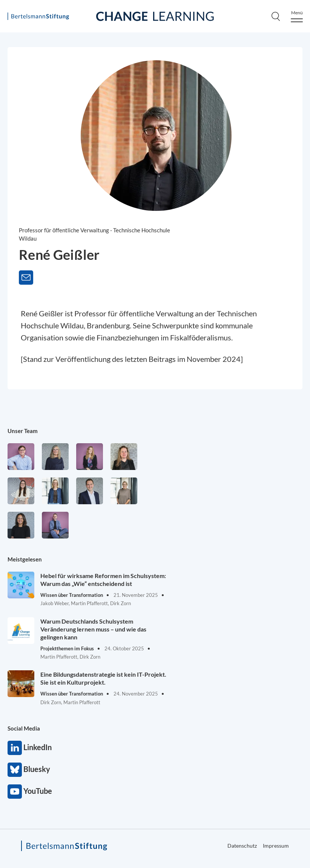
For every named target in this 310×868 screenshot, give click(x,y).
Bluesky (15, 770)
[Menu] (297, 16)
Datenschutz (242, 846)
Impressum (276, 846)
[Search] (276, 16)
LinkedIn (15, 748)
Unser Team (23, 431)
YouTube (15, 792)
